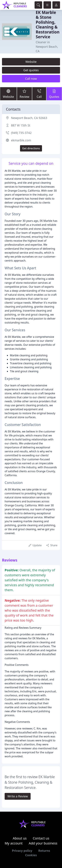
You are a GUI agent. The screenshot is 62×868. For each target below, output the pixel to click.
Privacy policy (22, 851)
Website (31, 62)
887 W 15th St (21, 125)
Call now (31, 79)
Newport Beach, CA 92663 (29, 118)
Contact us (41, 838)
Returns (44, 851)
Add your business (43, 843)
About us (20, 838)
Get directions (31, 148)
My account (14, 843)
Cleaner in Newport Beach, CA (47, 47)
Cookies (31, 855)
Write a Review (18, 796)
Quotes (54, 94)
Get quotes (31, 70)
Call (39, 94)
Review (25, 94)
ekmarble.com (21, 140)
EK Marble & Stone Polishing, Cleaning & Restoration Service (48, 25)
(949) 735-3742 (21, 133)
